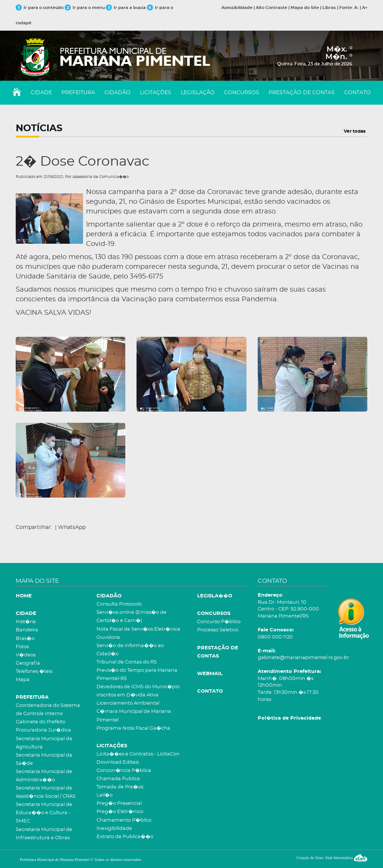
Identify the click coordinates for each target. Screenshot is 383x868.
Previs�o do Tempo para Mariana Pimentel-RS (137, 675)
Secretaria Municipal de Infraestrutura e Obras (44, 834)
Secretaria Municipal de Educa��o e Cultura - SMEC (44, 813)
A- (356, 8)
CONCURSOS (242, 93)
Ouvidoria (108, 638)
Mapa (23, 680)
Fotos (22, 647)
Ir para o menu (85, 8)
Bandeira (27, 630)
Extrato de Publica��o (125, 837)
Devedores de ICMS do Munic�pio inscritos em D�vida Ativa (138, 691)
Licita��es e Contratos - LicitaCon (138, 754)
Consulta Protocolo (119, 604)
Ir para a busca (126, 8)
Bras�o (25, 639)
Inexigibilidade (114, 829)
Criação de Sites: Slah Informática (332, 858)
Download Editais (118, 762)
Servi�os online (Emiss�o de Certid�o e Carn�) (131, 617)
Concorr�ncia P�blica (124, 771)
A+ (365, 8)
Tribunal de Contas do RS (127, 662)
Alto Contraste (272, 8)
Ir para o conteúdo (40, 8)
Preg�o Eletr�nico (120, 812)
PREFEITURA (78, 93)
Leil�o (105, 795)
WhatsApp (72, 527)
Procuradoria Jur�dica (43, 730)
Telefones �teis (34, 672)
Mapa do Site (305, 8)
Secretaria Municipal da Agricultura (44, 743)
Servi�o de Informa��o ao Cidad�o (130, 650)
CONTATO (357, 93)
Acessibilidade (237, 8)
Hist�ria (26, 622)
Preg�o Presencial (119, 804)
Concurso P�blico (219, 622)
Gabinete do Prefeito (41, 722)
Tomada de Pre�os (120, 787)
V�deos (26, 655)
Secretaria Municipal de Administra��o (44, 776)
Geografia (28, 663)
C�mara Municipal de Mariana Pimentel (134, 716)
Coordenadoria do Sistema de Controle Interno (48, 710)
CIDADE (41, 93)
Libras (329, 8)
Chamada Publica (118, 779)
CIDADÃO (117, 93)
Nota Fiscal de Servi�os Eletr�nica (138, 629)
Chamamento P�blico (124, 820)
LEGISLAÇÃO (198, 93)
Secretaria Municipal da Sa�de (44, 759)
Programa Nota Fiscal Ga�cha (133, 728)
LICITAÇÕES (156, 93)
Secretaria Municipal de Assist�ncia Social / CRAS (46, 792)
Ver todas (355, 131)
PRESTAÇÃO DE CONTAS (302, 93)
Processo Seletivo (218, 630)
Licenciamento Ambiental (128, 703)
